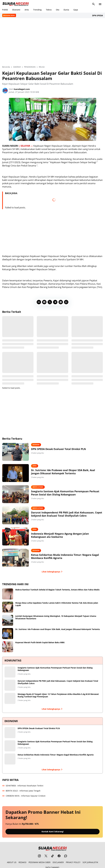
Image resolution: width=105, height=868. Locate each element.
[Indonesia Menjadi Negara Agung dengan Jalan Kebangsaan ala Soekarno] (16, 536)
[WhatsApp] (66, 302)
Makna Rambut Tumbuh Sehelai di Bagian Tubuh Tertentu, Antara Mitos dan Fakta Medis (57, 589)
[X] (50, 302)
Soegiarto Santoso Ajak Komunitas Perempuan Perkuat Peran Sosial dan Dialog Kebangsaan (65, 493)
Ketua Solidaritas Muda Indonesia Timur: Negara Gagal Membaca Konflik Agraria (65, 556)
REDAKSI (22, 862)
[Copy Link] (39, 302)
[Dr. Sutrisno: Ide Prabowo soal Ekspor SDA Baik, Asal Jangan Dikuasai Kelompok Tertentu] (16, 473)
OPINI (35, 465)
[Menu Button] (100, 4)
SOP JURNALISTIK (90, 862)
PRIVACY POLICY (73, 862)
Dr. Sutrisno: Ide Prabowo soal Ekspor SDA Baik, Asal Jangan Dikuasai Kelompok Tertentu (63, 471)
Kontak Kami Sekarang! (53, 831)
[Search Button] (94, 4)
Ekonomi (16, 10)
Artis (27, 10)
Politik (5, 10)
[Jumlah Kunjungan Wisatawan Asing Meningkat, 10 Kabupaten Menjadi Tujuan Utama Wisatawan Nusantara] (8, 620)
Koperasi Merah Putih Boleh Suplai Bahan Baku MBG (40, 642)
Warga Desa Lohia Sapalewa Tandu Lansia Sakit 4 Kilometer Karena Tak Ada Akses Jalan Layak (57, 604)
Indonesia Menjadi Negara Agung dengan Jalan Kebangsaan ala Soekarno (60, 535)
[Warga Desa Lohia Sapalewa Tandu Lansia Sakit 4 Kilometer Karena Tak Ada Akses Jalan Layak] (8, 607)
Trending (37, 10)
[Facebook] (44, 302)
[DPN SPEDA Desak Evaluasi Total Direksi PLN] (16, 451)
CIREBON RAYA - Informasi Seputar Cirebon (24, 795)
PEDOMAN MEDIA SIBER (40, 862)
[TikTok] (52, 855)
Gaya (76, 10)
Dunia (66, 10)
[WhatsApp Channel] (66, 855)
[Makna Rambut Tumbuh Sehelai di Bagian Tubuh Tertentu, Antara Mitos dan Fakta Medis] (8, 593)
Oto (58, 10)
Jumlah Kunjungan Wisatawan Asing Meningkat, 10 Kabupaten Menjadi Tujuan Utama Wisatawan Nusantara (56, 617)
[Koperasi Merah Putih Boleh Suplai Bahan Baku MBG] (8, 646)
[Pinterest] (61, 302)
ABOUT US (12, 862)
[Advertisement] (52, 42)
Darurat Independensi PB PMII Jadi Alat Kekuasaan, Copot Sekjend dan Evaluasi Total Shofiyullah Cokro (67, 514)
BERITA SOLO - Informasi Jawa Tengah (21, 790)
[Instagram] (39, 855)
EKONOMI (36, 444)
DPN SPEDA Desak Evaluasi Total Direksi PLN (58, 449)
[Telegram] (55, 302)
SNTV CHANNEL (52, 867)
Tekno (49, 10)
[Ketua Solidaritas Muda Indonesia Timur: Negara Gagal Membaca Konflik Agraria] (16, 557)
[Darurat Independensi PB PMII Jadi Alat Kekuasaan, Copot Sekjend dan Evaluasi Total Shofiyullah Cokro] (16, 515)
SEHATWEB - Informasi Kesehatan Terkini (23, 785)
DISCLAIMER (58, 862)
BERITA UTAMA (38, 486)
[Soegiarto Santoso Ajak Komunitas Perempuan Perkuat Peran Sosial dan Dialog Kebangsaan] (16, 494)
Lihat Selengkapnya (53, 571)
